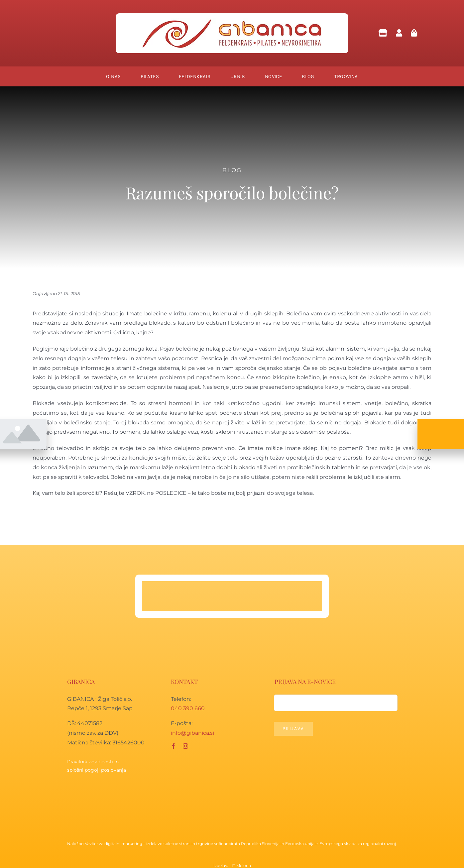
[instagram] (185, 746)
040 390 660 (188, 708)
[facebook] (174, 746)
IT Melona (241, 866)
